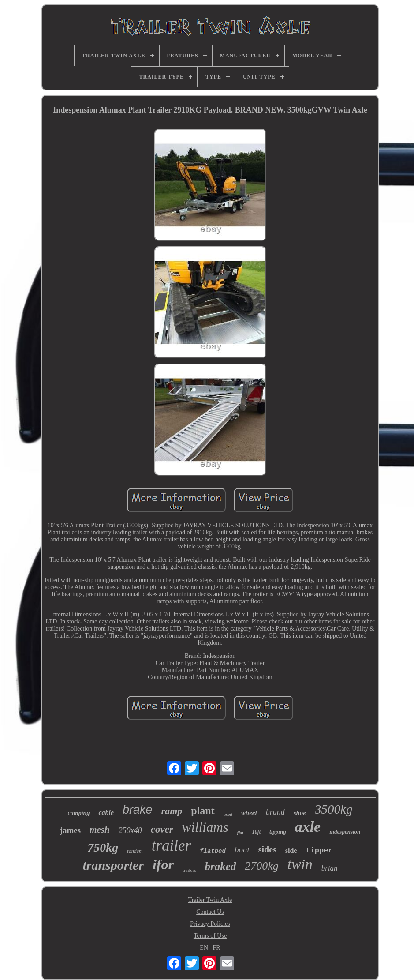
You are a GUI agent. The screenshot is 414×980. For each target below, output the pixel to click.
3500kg (334, 809)
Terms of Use (210, 936)
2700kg (262, 866)
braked (220, 866)
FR (217, 948)
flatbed (213, 851)
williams (205, 827)
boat (242, 850)
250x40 (130, 830)
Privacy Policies (210, 924)
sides (267, 849)
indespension (345, 832)
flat (240, 833)
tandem (135, 851)
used (228, 814)
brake (138, 810)
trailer (171, 846)
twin (300, 864)
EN (204, 948)
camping (79, 813)
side (291, 850)
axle (308, 827)
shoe (300, 813)
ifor (163, 864)
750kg (103, 847)
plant (203, 811)
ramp (172, 811)
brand (275, 812)
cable (106, 813)
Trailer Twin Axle (210, 900)
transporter (113, 865)
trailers (189, 870)
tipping (278, 832)
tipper (319, 850)
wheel (249, 813)
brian (330, 868)
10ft (256, 832)
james (70, 830)
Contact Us (210, 912)
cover (162, 829)
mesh (100, 830)
